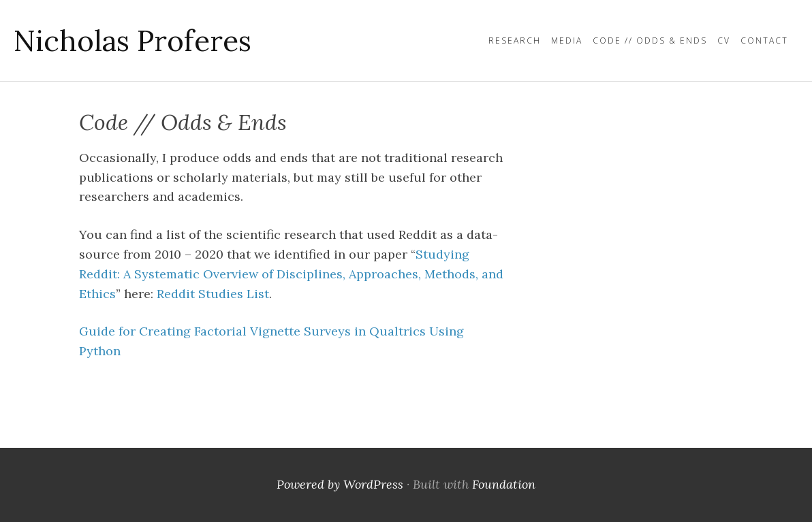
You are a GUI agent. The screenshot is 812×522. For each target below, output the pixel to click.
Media (567, 40)
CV (724, 40)
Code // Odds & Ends (650, 40)
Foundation (504, 484)
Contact (764, 40)
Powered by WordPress (340, 484)
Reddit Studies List (213, 294)
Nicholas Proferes (132, 41)
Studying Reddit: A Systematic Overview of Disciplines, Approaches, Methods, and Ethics (291, 274)
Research (515, 40)
